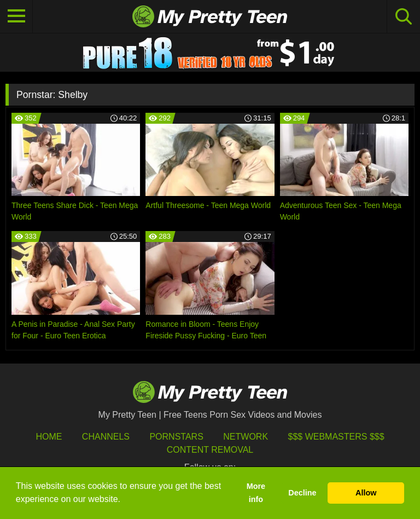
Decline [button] (302, 493)
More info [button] (256, 493)
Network (246, 437)
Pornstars (176, 437)
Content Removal (210, 450)
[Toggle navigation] (16, 16)
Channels (106, 437)
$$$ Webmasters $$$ (336, 437)
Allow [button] (366, 493)
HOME (49, 437)
